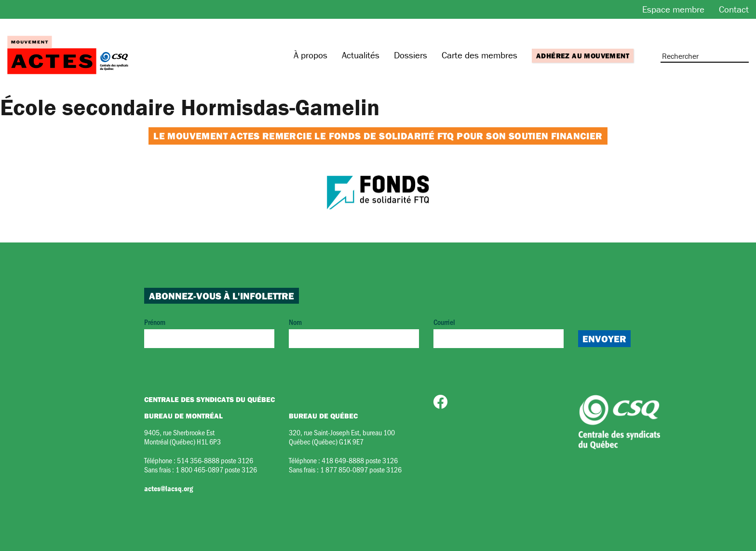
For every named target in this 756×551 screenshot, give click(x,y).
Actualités (361, 55)
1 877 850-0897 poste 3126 (361, 469)
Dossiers (411, 55)
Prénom (209, 332)
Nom (354, 332)
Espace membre (673, 9)
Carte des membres (479, 55)
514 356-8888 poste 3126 (215, 460)
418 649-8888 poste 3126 (360, 460)
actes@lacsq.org (169, 488)
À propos (310, 55)
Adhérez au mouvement (583, 56)
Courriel (499, 332)
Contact (734, 9)
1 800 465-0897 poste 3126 (216, 469)
